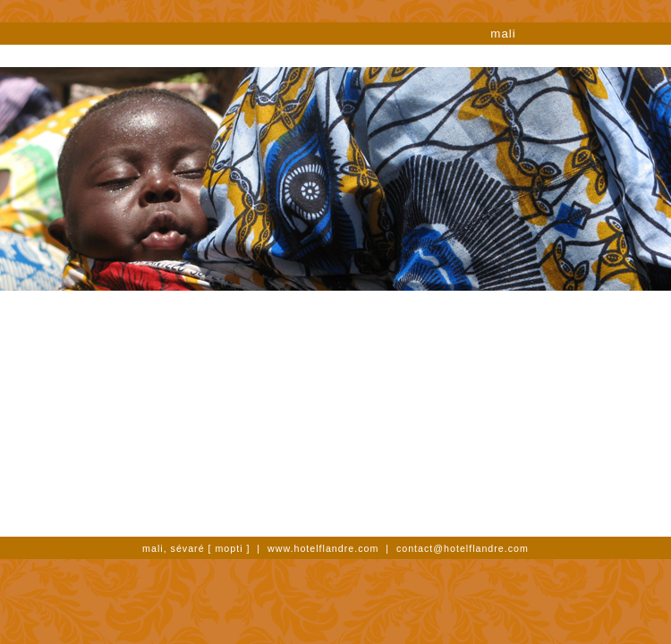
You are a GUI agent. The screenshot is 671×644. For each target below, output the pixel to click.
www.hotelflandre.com (323, 548)
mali (503, 34)
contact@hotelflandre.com (463, 548)
